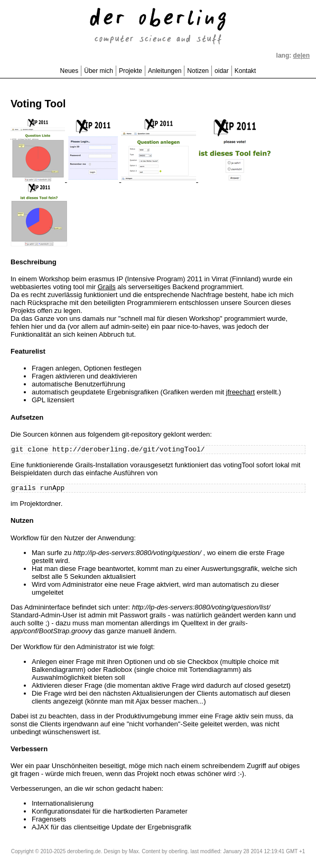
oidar (222, 71)
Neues (69, 71)
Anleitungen (165, 71)
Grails (107, 287)
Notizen (198, 71)
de (297, 56)
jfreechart (240, 392)
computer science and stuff (158, 40)
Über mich (99, 71)
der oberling (158, 20)
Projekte (131, 71)
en (306, 56)
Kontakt (245, 71)
